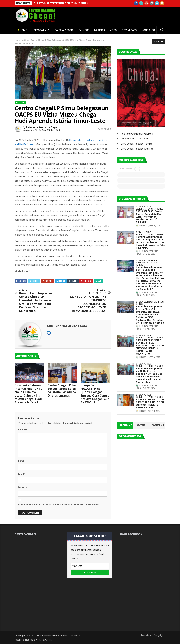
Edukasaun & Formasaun (154, 302)
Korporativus (41, 30)
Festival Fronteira (152, 261)
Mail (98, 281)
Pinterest (86, 281)
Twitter (34, 281)
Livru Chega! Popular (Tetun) (136, 144)
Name (22, 461)
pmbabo (143, 226)
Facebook (21, 281)
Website (22, 487)
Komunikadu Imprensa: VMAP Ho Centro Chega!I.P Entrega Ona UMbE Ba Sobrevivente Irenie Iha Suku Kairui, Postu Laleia (150, 375)
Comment (24, 430)
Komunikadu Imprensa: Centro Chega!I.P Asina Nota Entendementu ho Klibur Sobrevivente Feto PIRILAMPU (150, 242)
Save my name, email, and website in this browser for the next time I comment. (60, 505)
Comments (158, 425)
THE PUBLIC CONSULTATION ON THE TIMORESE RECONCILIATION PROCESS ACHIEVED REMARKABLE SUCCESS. (88, 301)
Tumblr (73, 281)
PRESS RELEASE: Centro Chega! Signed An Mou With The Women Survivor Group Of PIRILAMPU (149, 217)
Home (22, 30)
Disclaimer (146, 636)
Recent (141, 425)
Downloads (129, 30)
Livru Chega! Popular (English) (137, 149)
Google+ (48, 281)
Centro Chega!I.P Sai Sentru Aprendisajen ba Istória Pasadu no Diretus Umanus (62, 390)
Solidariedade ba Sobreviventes (149, 209)
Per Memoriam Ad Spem (134, 139)
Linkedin (61, 281)
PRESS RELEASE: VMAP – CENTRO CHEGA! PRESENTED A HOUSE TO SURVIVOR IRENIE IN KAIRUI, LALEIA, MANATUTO (150, 347)
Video (113, 30)
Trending (126, 425)
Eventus (84, 30)
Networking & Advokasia (146, 263)
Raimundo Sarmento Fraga (41, 127)
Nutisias (99, 30)
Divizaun (140, 207)
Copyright (159, 636)
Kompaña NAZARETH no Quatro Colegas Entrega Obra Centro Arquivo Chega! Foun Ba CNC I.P (95, 394)
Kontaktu (148, 30)
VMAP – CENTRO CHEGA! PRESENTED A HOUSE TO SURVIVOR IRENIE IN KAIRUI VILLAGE (150, 403)
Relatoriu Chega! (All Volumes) (137, 134)
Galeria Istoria (64, 30)
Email (22, 474)
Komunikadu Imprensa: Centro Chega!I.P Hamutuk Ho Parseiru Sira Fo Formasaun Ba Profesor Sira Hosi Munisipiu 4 (37, 301)
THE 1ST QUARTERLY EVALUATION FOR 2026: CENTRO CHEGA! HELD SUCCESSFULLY (77, 3)
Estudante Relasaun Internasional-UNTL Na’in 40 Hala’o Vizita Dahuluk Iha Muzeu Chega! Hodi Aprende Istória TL (29, 394)
